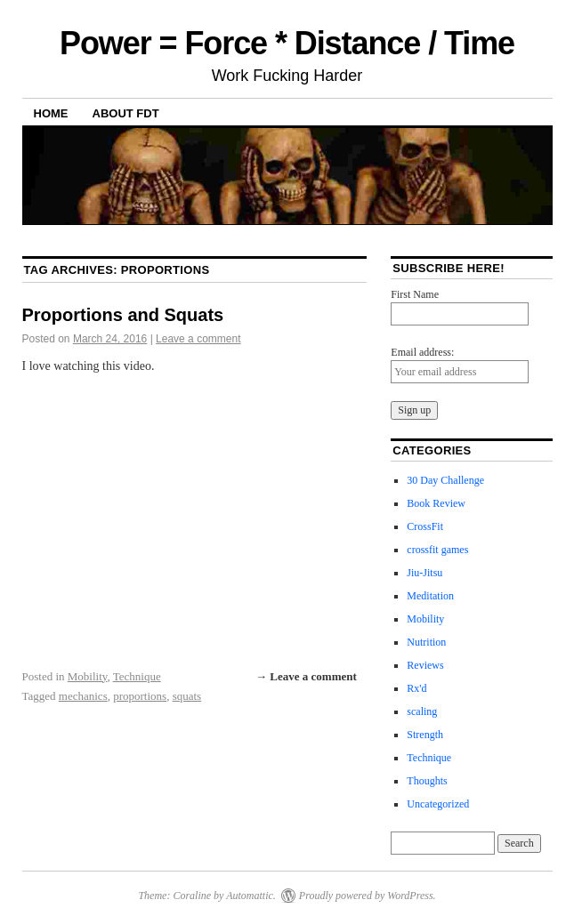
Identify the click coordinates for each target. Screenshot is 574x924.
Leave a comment (198, 339)
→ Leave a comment (306, 676)
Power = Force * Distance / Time (287, 43)
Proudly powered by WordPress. (368, 896)
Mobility (88, 676)
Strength (425, 735)
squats (187, 696)
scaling (422, 711)
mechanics (83, 696)
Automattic (250, 896)
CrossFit (425, 526)
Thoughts (427, 781)
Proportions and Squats (123, 315)
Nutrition (426, 642)
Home (51, 113)
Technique (137, 676)
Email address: (422, 352)
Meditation (430, 596)
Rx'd (416, 688)
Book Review (436, 503)
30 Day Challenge (445, 480)
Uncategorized (438, 804)
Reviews (425, 665)
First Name (415, 294)
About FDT (126, 113)
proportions (140, 696)
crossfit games (437, 550)
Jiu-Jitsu (424, 573)
